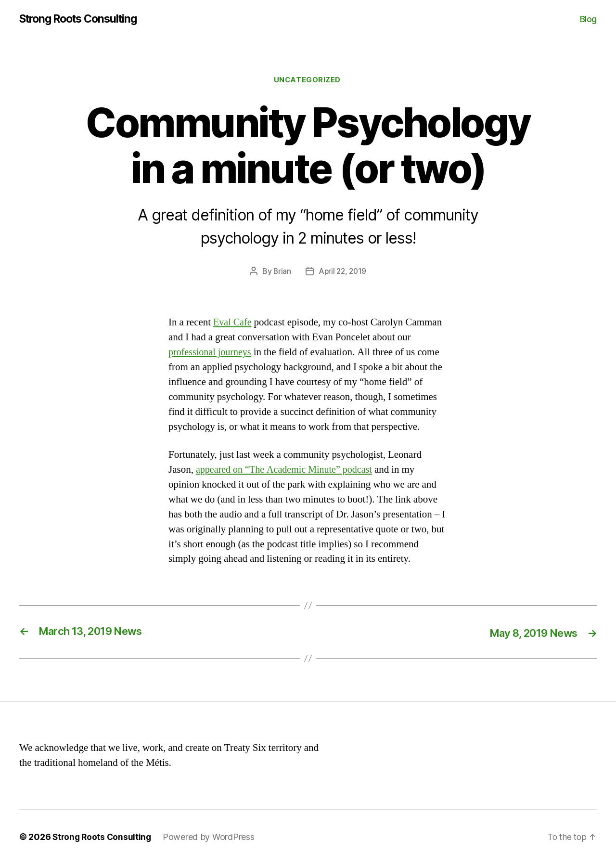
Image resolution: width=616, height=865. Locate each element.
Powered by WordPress (212, 838)
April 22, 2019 (343, 272)
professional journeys (212, 354)
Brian (281, 272)
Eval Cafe (233, 324)
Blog (588, 19)
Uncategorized (308, 81)
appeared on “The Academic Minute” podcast (288, 471)
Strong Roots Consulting (83, 19)
